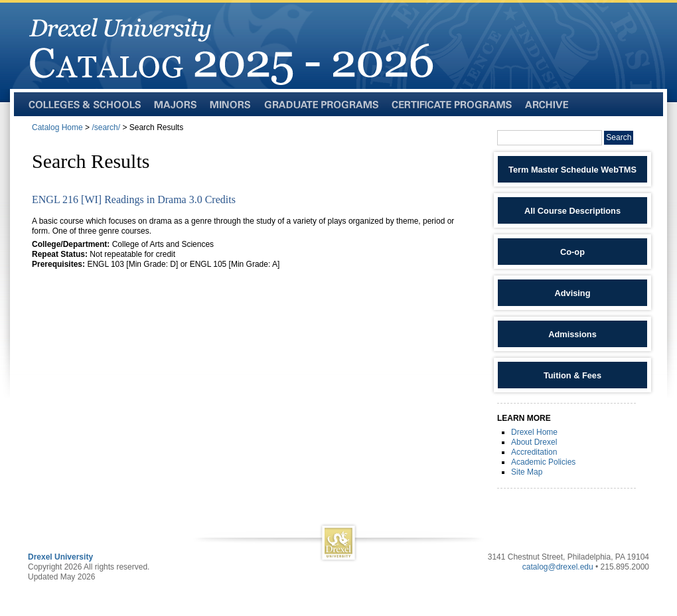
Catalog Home (57, 127)
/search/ (106, 127)
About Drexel (534, 442)
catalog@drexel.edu (558, 567)
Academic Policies (543, 462)
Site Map (527, 472)
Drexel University (60, 557)
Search (619, 137)
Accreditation (534, 452)
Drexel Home (534, 432)
